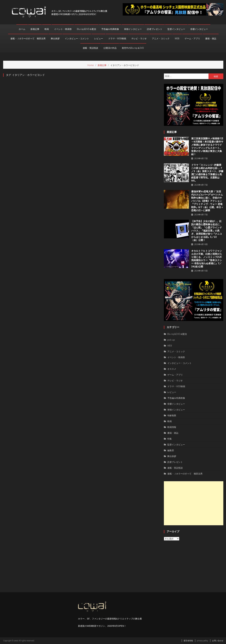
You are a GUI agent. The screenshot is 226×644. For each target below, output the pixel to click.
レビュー (99, 39)
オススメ (172, 369)
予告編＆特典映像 (110, 29)
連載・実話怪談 (90, 48)
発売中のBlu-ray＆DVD (133, 48)
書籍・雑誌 (211, 39)
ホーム (22, 29)
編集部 (171, 450)
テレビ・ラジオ (139, 39)
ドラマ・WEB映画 (117, 39)
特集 (170, 439)
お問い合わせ (218, 641)
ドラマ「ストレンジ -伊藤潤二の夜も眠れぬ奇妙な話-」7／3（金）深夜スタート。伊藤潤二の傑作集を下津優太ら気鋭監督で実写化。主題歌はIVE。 (207, 173)
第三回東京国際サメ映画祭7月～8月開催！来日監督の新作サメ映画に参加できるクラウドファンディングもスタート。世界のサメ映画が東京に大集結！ (207, 146)
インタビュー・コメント (77, 39)
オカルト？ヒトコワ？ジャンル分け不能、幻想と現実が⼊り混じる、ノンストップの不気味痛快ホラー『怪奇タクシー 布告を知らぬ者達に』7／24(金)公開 (207, 259)
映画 (47, 29)
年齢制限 (172, 415)
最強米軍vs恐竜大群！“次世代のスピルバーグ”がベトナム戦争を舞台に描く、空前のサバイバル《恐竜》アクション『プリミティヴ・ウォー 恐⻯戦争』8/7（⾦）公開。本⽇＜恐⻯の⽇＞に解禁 (207, 201)
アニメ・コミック (161, 39)
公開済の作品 (110, 48)
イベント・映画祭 (63, 29)
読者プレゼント (155, 29)
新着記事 (35, 29)
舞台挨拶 (55, 39)
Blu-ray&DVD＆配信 (86, 29)
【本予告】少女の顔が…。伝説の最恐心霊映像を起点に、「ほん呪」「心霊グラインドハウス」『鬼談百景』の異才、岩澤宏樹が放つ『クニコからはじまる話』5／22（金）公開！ (207, 231)
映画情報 (172, 427)
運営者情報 (188, 641)
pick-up (171, 340)
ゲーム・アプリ (192, 39)
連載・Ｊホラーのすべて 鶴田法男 (28, 39)
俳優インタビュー (199, 29)
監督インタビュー (176, 29)
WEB (177, 39)
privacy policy (202, 641)
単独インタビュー (133, 29)
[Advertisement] (194, 503)
